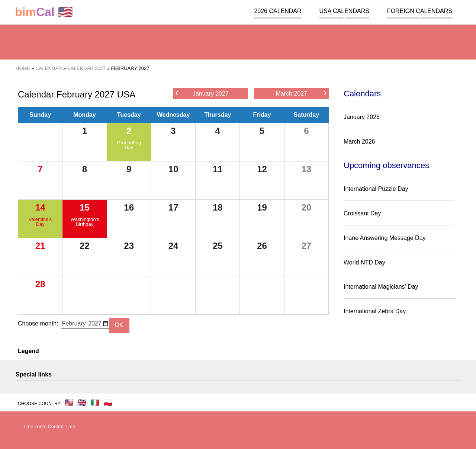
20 (306, 207)
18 (218, 207)
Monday (84, 115)
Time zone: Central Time (49, 426)
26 (262, 246)
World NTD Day (364, 262)
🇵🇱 (108, 403)
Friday (262, 115)
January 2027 (202, 93)
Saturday (306, 115)
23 (129, 246)
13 (306, 169)
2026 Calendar (278, 11)
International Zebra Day (375, 311)
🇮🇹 (95, 403)
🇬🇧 (82, 403)
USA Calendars (344, 11)
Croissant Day (362, 213)
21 (40, 246)
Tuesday (129, 115)
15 (85, 207)
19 (262, 207)
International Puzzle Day (376, 189)
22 (85, 246)
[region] (238, 41)
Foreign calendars (420, 11)
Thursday (218, 115)
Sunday (40, 115)
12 (262, 169)
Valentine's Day (40, 222)
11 (218, 169)
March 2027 (301, 93)
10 (173, 169)
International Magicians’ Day (381, 287)
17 (173, 207)
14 (40, 207)
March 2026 (359, 142)
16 (129, 207)
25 (218, 246)
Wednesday (173, 115)
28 (40, 284)
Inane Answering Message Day (385, 238)
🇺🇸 (44, 12)
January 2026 (362, 117)
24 (173, 246)
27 (306, 246)
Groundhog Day (129, 145)
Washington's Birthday (85, 222)
